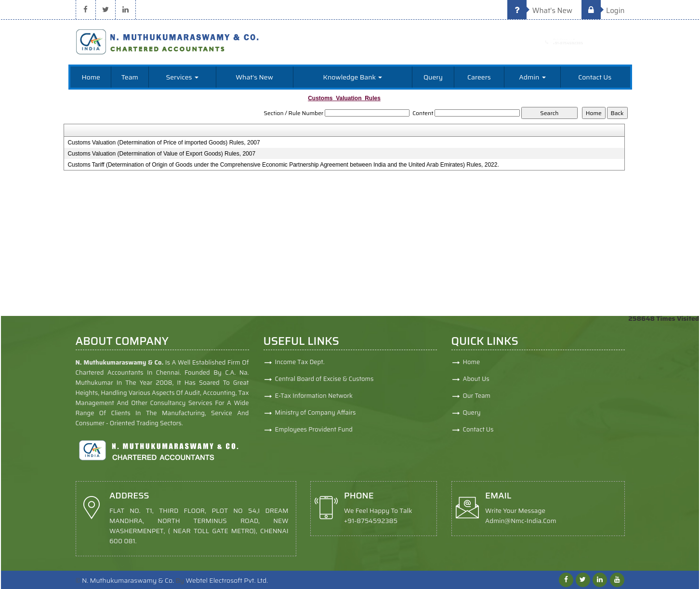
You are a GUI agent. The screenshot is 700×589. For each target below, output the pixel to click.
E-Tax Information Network (314, 400)
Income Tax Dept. (300, 366)
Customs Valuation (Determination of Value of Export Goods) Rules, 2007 (161, 154)
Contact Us (595, 77)
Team (130, 77)
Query (433, 77)
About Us (514, 379)
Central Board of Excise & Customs (324, 383)
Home (91, 77)
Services (182, 77)
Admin (532, 77)
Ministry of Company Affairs (316, 417)
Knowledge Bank (353, 77)
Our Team (515, 396)
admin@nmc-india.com (446, 528)
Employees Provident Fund (314, 434)
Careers (479, 77)
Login (603, 11)
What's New (540, 11)
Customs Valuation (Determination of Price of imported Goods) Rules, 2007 (164, 143)
